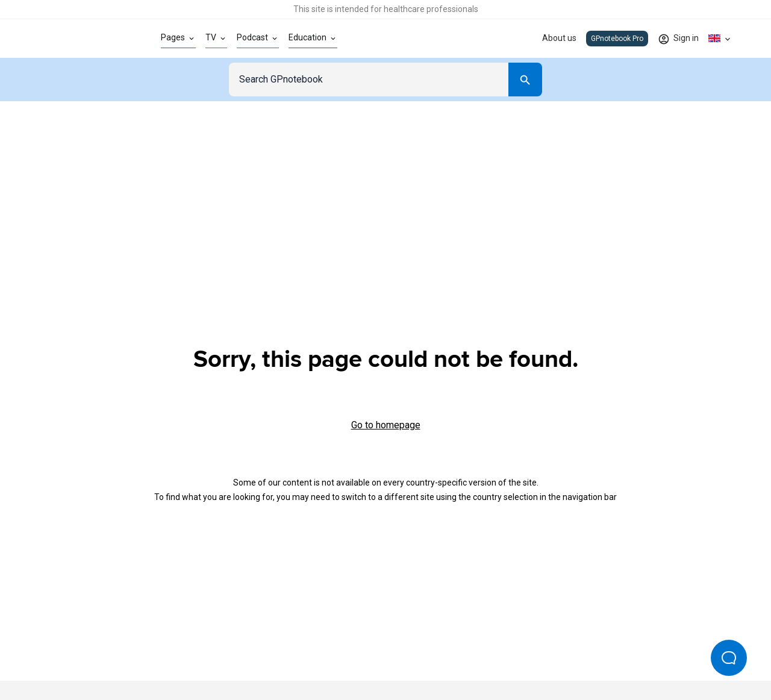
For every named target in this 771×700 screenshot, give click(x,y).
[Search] (525, 80)
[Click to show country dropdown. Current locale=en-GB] (720, 39)
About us (559, 38)
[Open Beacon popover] (729, 658)
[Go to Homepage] (80, 39)
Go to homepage (386, 425)
